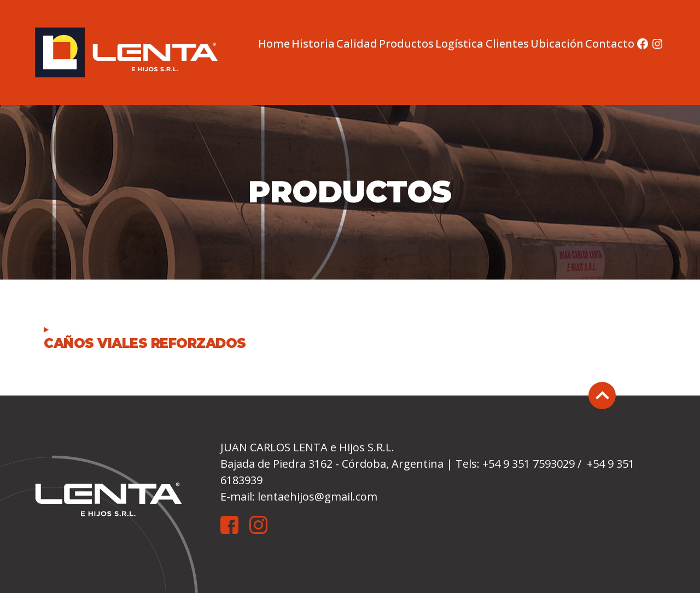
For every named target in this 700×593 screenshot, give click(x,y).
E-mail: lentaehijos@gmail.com (299, 496)
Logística (459, 44)
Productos (406, 44)
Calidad (357, 44)
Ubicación (557, 44)
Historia (313, 44)
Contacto (610, 44)
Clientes (507, 44)
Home (274, 44)
